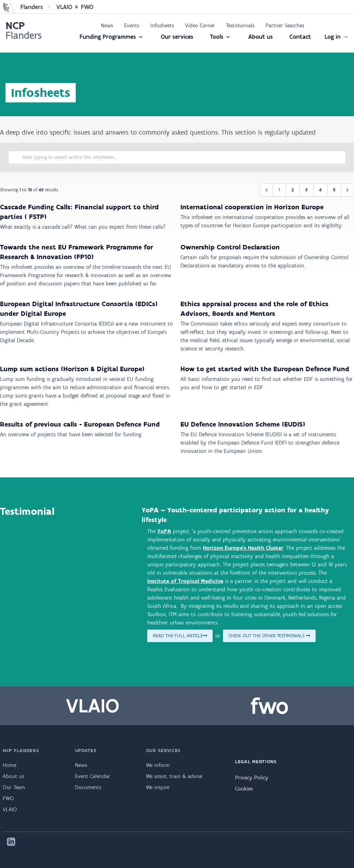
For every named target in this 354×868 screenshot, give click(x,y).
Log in (337, 37)
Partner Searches (285, 25)
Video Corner (200, 25)
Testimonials (240, 25)
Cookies (244, 789)
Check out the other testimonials (269, 636)
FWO (87, 7)
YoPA (164, 531)
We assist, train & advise (174, 776)
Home (10, 765)
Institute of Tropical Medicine (185, 581)
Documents (88, 787)
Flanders (32, 7)
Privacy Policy (252, 778)
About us (260, 37)
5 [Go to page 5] (334, 190)
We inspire (158, 787)
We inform (158, 765)
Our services (177, 37)
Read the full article (180, 636)
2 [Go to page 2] (293, 190)
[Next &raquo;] (347, 190)
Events (132, 25)
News (107, 25)
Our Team (14, 787)
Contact (300, 37)
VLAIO (64, 7)
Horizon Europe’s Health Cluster (243, 548)
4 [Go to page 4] (320, 190)
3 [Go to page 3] (306, 190)
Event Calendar (93, 776)
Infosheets (162, 25)
